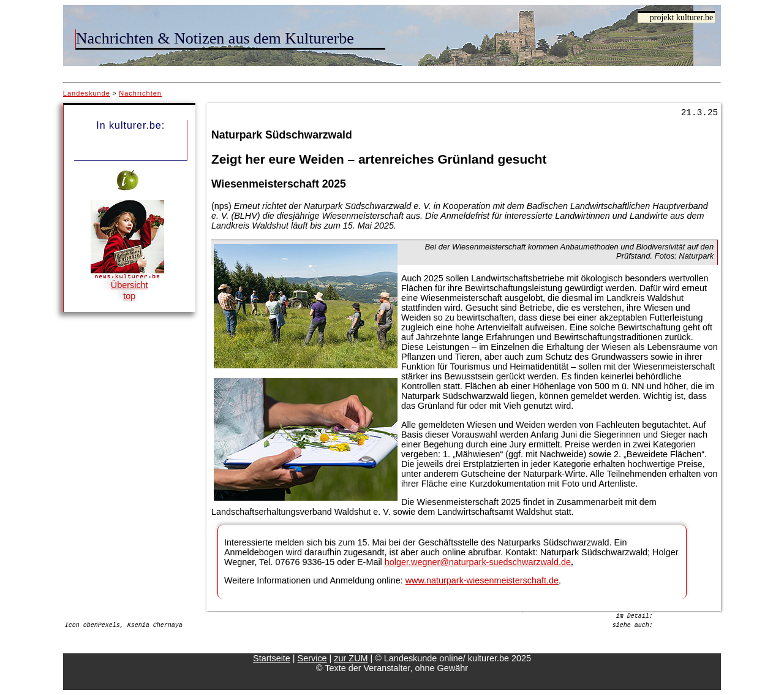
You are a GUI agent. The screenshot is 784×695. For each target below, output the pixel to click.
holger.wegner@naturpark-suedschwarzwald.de (478, 562)
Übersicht (130, 285)
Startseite (272, 658)
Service (312, 658)
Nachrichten (140, 93)
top (129, 296)
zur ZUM (351, 658)
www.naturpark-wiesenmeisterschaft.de (482, 580)
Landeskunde (87, 93)
